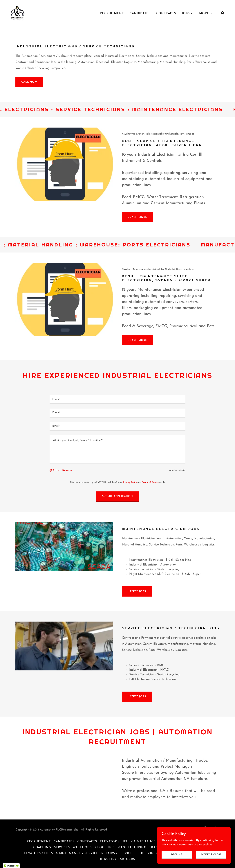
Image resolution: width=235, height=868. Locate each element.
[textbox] (117, 400)
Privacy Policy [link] (130, 482)
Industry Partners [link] (117, 859)
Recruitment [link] (112, 13)
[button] (188, 13)
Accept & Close (211, 854)
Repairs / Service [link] (117, 853)
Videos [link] (154, 853)
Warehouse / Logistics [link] (94, 847)
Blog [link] (140, 853)
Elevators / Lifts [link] (37, 853)
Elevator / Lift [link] (114, 842)
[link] (17, 13)
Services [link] (62, 847)
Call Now (29, 82)
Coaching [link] (42, 847)
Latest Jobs (137, 592)
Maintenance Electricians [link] (156, 842)
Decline (177, 854)
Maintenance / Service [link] (77, 853)
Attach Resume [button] (63, 470)
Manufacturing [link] (132, 847)
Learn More (137, 217)
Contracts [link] (166, 13)
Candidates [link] (140, 13)
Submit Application (117, 496)
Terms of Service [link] (150, 482)
